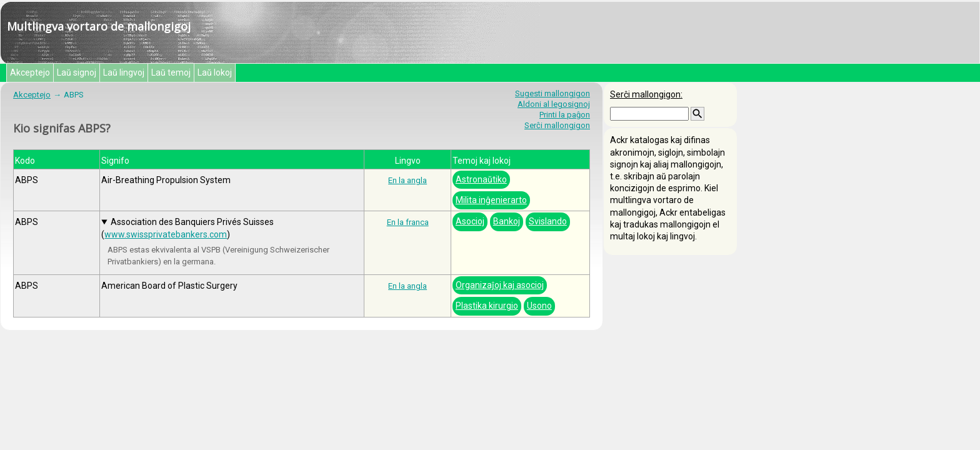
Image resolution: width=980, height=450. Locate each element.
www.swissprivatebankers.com (166, 234)
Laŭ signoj (77, 72)
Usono (539, 306)
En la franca (408, 222)
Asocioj (470, 221)
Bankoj (507, 221)
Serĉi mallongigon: (646, 94)
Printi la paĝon (565, 115)
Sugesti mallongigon (552, 93)
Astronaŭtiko (481, 179)
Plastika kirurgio (487, 306)
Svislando (548, 221)
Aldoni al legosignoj (554, 104)
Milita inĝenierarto (491, 200)
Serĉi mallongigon (557, 125)
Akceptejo (30, 72)
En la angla (407, 180)
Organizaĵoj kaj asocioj (500, 285)
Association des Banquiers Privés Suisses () (187, 228)
